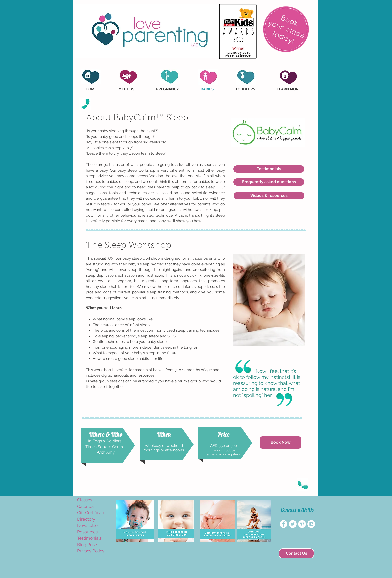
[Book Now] (281, 443)
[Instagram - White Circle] (311, 524)
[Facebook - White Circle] (284, 524)
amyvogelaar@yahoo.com (86, 559)
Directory (86, 519)
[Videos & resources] (269, 196)
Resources (87, 532)
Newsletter (88, 525)
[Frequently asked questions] (269, 182)
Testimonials (89, 538)
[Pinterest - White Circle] (302, 524)
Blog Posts (88, 545)
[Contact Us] (296, 553)
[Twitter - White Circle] (293, 524)
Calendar (86, 506)
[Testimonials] (269, 169)
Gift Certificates (92, 513)
